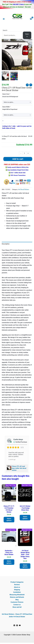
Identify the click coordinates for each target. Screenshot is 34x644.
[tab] (17, 247)
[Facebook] (14, 625)
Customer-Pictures (17, 602)
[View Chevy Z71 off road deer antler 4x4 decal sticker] (5, 76)
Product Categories (17, 582)
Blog (17, 600)
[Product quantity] (24, 153)
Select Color (6, 94)
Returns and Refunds (17, 597)
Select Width (6, 107)
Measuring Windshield (17, 595)
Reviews (17, 585)
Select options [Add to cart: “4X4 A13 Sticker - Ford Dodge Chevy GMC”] (25, 518)
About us (17, 587)
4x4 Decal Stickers (24, 189)
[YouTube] (20, 625)
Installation (17, 592)
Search (5, 30)
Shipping (17, 590)
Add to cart (18, 159)
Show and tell (17, 607)
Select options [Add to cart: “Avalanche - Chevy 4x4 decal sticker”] (9, 562)
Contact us (17, 605)
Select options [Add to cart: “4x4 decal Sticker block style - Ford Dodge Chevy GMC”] (25, 566)
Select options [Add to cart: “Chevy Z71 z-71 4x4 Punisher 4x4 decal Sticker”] (9, 520)
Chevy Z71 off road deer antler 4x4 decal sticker (19, 468)
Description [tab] (6, 244)
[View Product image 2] (14, 76)
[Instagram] (17, 625)
